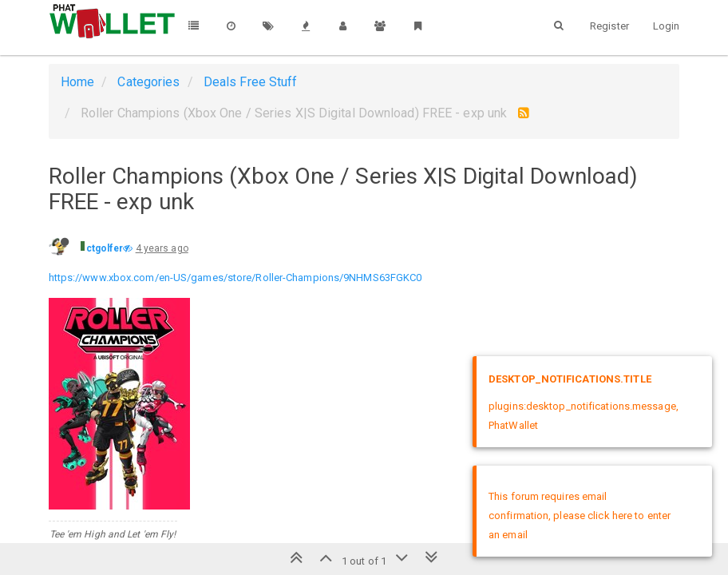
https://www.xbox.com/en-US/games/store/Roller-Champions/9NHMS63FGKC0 (235, 278)
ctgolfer (105, 248)
